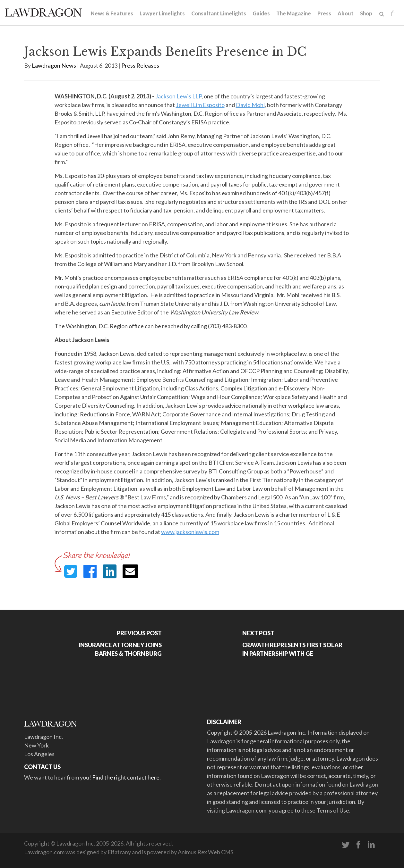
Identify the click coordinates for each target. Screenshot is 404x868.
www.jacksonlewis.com (190, 532)
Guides (261, 13)
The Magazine (294, 13)
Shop (366, 13)
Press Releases (140, 65)
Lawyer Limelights (162, 13)
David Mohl (250, 105)
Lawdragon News (54, 65)
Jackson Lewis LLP (178, 96)
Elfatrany (119, 852)
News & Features (112, 13)
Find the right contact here (126, 777)
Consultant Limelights (219, 13)
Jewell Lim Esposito (200, 105)
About (346, 13)
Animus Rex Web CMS (206, 852)
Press (324, 13)
